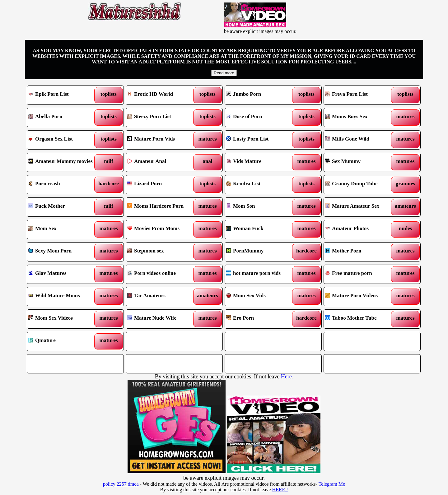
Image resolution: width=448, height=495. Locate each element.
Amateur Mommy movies (63, 162)
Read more (224, 73)
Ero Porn (261, 319)
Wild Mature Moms (63, 297)
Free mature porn (360, 274)
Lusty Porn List (261, 140)
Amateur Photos (360, 229)
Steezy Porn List (162, 118)
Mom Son (261, 207)
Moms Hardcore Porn (162, 207)
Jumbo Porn (261, 95)
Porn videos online (162, 274)
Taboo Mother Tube (360, 319)
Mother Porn (360, 252)
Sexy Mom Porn (63, 252)
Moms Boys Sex (360, 118)
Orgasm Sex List (63, 140)
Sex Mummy (360, 162)
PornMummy (261, 252)
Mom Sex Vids (261, 297)
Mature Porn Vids (162, 140)
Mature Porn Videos (360, 297)
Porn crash (63, 185)
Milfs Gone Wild (360, 140)
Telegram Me (332, 484)
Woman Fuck (261, 229)
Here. (287, 377)
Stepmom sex (162, 252)
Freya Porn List (360, 95)
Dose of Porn (261, 118)
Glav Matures (63, 274)
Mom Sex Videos (63, 319)
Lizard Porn (162, 185)
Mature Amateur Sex (360, 207)
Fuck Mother (63, 207)
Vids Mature (261, 162)
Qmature (63, 341)
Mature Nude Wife (162, 319)
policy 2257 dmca (121, 484)
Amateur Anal (162, 162)
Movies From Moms (162, 229)
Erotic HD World (162, 95)
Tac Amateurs (162, 297)
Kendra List (261, 185)
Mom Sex (63, 229)
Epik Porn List (63, 95)
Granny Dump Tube (360, 185)
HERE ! (280, 490)
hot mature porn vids (261, 274)
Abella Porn (63, 118)
